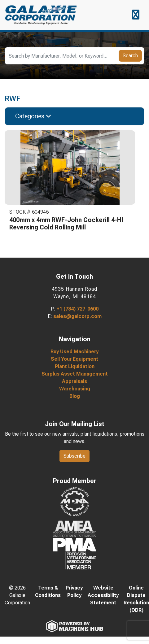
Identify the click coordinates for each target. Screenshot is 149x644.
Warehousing (75, 389)
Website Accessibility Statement (103, 595)
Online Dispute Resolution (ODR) (136, 599)
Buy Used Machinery (74, 352)
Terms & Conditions (48, 592)
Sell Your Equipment (74, 359)
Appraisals (74, 381)
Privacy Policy (74, 592)
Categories (33, 116)
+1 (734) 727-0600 (78, 309)
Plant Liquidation (75, 366)
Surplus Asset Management (75, 374)
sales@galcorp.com (77, 316)
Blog (75, 396)
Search (130, 56)
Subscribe (74, 456)
